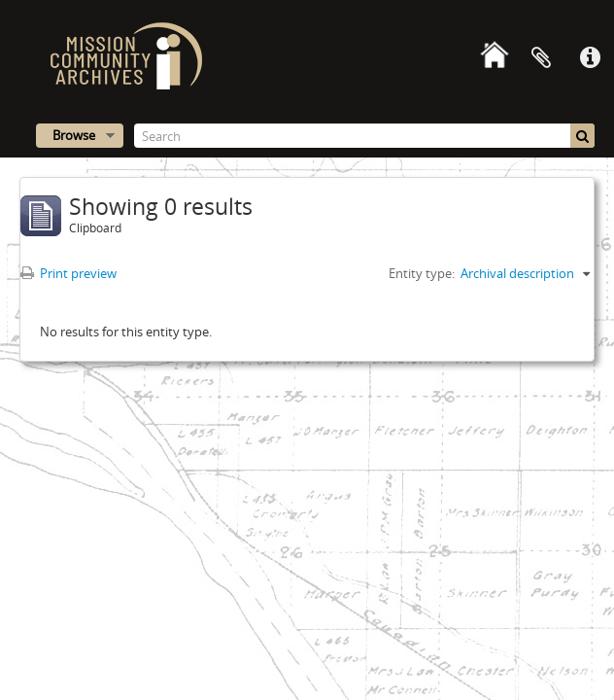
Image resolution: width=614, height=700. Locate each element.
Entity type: (422, 273)
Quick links (590, 58)
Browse (74, 135)
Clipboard (541, 58)
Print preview (68, 273)
